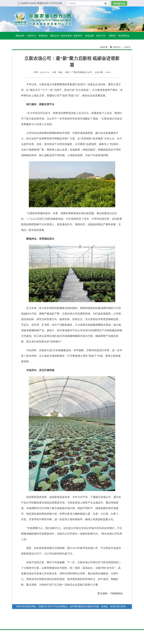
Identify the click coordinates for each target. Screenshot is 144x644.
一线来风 (127, 47)
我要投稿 (119, 4)
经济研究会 (124, 36)
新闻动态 (43, 36)
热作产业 (101, 36)
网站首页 (20, 36)
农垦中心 (32, 36)
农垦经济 (78, 36)
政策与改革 (66, 36)
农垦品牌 (89, 36)
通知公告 (55, 36)
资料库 (112, 36)
